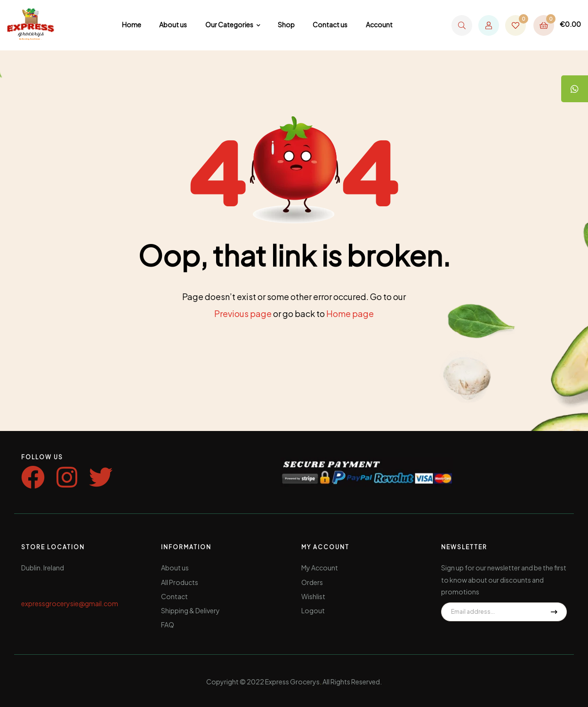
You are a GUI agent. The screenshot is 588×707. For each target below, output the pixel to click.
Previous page (243, 313)
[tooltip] (574, 89)
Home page (350, 313)
